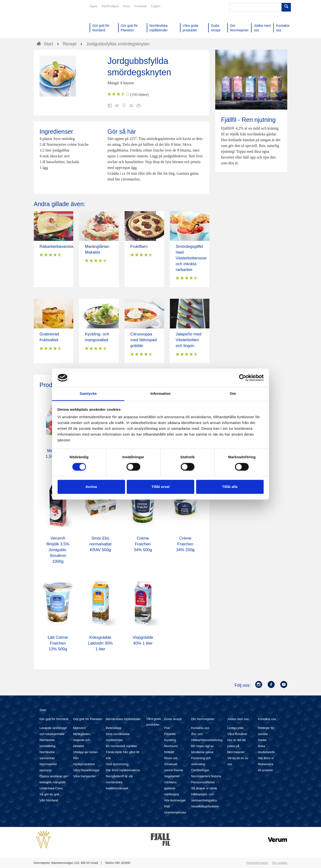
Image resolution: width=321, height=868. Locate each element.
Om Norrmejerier (203, 719)
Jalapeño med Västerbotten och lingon (189, 340)
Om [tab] (233, 394)
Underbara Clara (51, 788)
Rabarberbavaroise (57, 247)
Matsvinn (80, 728)
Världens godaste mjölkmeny (172, 788)
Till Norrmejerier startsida (52, 21)
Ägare (94, 6)
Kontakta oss (200, 728)
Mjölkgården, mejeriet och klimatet (82, 740)
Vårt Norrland (49, 800)
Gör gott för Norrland (54, 719)
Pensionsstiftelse (203, 782)
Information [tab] (160, 394)
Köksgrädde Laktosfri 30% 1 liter (100, 643)
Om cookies (280, 863)
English (156, 6)
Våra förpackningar (87, 770)
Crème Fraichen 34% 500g (143, 544)
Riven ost (171, 758)
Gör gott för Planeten (88, 719)
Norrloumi (171, 746)
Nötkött (169, 752)
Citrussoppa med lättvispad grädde (144, 340)
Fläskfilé (170, 734)
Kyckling (170, 740)
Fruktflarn (139, 247)
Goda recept (173, 719)
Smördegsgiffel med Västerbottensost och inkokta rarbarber (191, 258)
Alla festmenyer (175, 800)
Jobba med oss (238, 719)
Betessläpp (114, 728)
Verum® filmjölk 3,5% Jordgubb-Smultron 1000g (58, 550)
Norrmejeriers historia (206, 776)
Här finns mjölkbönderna (123, 770)
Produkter (140, 6)
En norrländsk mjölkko (121, 746)
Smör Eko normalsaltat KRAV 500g (100, 544)
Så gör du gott (49, 794)
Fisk (167, 728)
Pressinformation (257, 863)
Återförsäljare (110, 6)
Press (126, 6)
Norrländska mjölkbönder (123, 719)
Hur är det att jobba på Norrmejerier (236, 746)
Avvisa (91, 487)
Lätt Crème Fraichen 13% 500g (58, 643)
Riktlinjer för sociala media (266, 734)
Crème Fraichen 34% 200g (185, 544)
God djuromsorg (117, 764)
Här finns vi (266, 758)
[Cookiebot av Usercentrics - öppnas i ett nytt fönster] (243, 378)
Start (43, 710)
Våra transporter (85, 776)
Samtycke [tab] (88, 394)
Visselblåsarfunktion (205, 806)
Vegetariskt (172, 776)
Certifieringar (200, 770)
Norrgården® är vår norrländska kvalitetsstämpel (119, 782)
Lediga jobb (235, 728)
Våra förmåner (237, 734)
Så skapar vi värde (204, 788)
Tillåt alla (230, 487)
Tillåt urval (161, 487)
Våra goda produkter (154, 722)
